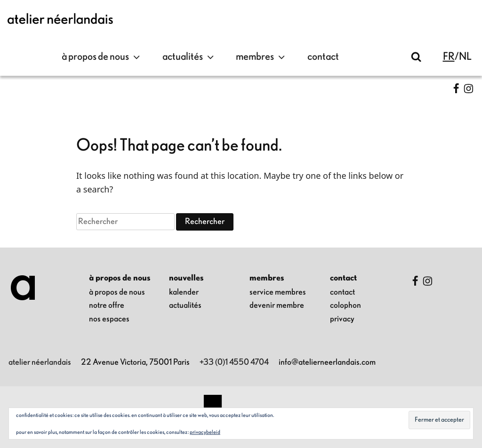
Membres (261, 57)
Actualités (189, 57)
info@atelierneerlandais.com (327, 362)
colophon (345, 305)
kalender (184, 292)
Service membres (278, 292)
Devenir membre (277, 305)
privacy (342, 319)
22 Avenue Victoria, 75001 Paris (135, 362)
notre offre (107, 305)
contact (323, 57)
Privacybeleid (205, 432)
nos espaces (109, 319)
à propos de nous (102, 57)
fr (449, 57)
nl (465, 57)
